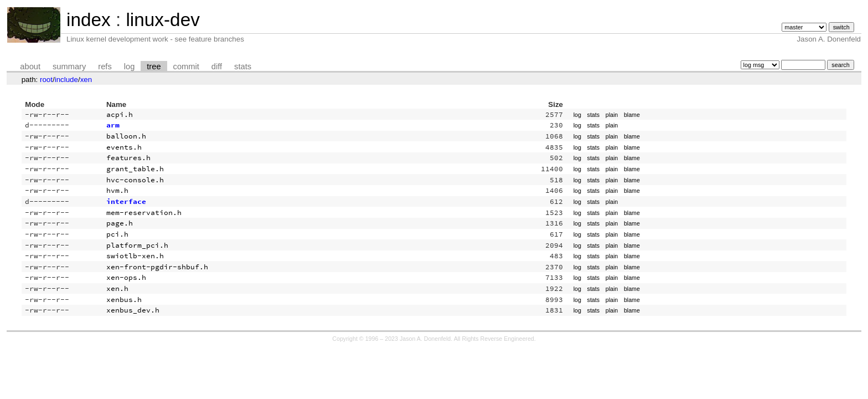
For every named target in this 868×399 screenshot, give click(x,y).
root (46, 80)
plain (612, 115)
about (30, 66)
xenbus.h (124, 300)
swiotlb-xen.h (135, 256)
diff (217, 66)
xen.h (117, 288)
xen (86, 80)
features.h (128, 158)
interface (126, 201)
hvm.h (117, 190)
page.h (120, 223)
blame (632, 115)
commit (186, 66)
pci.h (117, 234)
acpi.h (120, 114)
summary (69, 66)
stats (243, 66)
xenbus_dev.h (133, 310)
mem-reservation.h (144, 213)
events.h (124, 147)
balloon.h (126, 136)
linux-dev (162, 20)
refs (105, 66)
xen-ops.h (126, 277)
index (89, 20)
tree (154, 66)
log (130, 66)
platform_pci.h (137, 245)
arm (113, 125)
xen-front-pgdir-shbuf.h (157, 267)
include (66, 80)
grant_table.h (135, 169)
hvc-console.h (135, 180)
